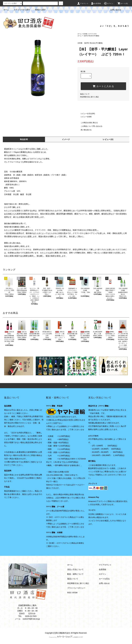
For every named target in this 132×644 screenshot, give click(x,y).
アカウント (83, 3)
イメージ (66, 139)
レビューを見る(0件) (86, 114)
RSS (69, 593)
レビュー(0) (108, 139)
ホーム (6, 10)
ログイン (108, 3)
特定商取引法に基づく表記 (89, 97)
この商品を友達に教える (88, 123)
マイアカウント (105, 565)
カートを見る (104, 579)
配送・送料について (75, 574)
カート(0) (123, 3)
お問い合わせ (114, 10)
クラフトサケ (93, 34)
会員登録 (96, 3)
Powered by (66, 637)
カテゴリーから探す (20, 10)
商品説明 (24, 139)
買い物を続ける (85, 130)
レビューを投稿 (85, 117)
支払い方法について (75, 569)
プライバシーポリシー (76, 588)
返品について (85, 94)
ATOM (75, 593)
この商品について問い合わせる (90, 126)
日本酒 (85, 34)
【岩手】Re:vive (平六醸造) (91, 36)
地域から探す (39, 10)
